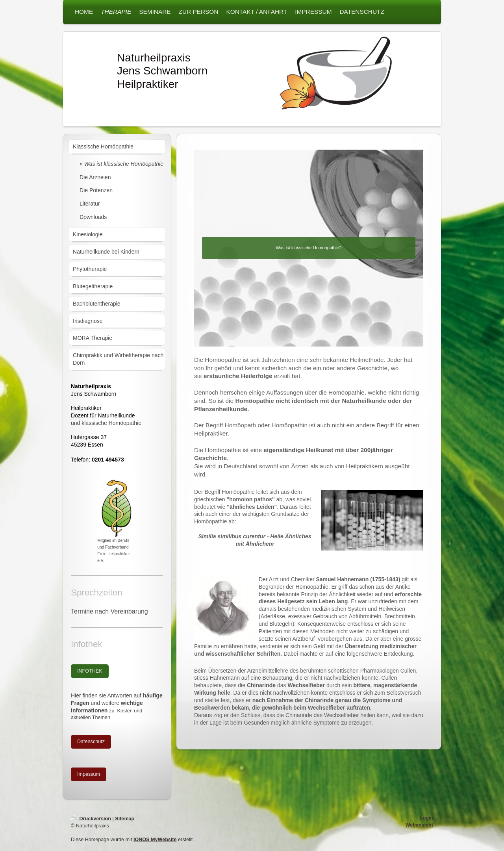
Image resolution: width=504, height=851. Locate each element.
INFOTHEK (90, 671)
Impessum (89, 774)
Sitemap (125, 819)
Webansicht (419, 825)
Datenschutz (91, 742)
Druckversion (92, 819)
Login (426, 818)
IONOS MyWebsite (155, 840)
